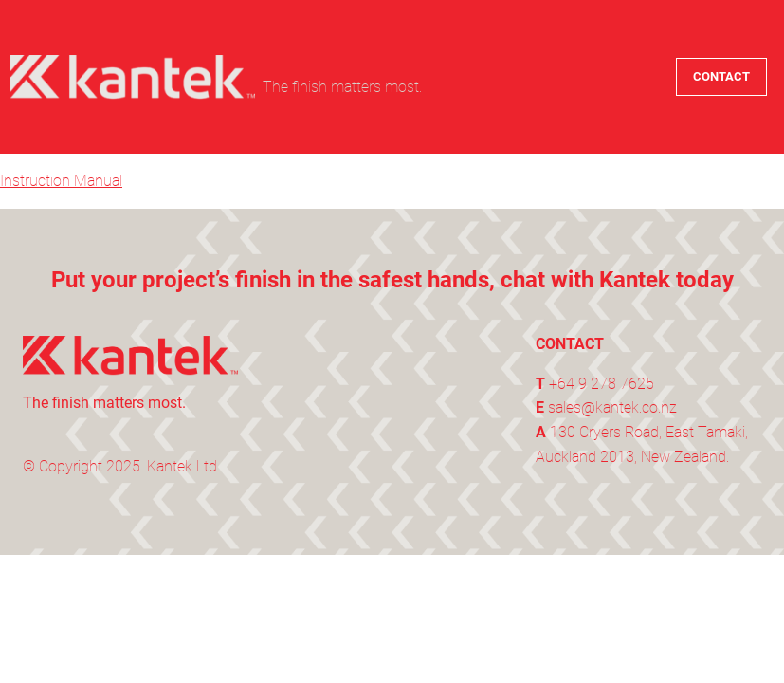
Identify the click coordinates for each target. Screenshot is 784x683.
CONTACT (721, 76)
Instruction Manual (61, 181)
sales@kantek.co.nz (612, 407)
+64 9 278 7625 (602, 384)
